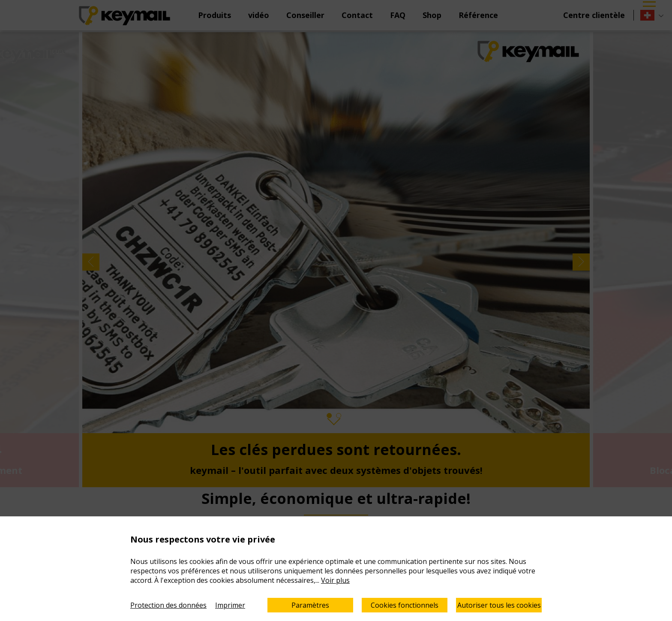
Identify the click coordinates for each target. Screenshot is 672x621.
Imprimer (230, 605)
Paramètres (310, 605)
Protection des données (168, 605)
